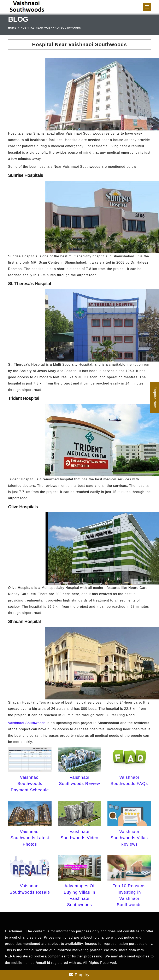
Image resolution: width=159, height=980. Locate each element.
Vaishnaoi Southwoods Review (79, 780)
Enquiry (79, 975)
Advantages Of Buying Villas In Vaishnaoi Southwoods (79, 895)
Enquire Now (155, 397)
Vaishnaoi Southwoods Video (79, 835)
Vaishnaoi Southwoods (27, 723)
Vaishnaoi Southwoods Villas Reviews (129, 838)
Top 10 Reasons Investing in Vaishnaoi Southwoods (129, 895)
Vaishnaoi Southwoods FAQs (129, 780)
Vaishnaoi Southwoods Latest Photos (30, 838)
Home (12, 28)
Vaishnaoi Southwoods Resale (30, 889)
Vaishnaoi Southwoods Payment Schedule (30, 784)
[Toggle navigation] (147, 7)
